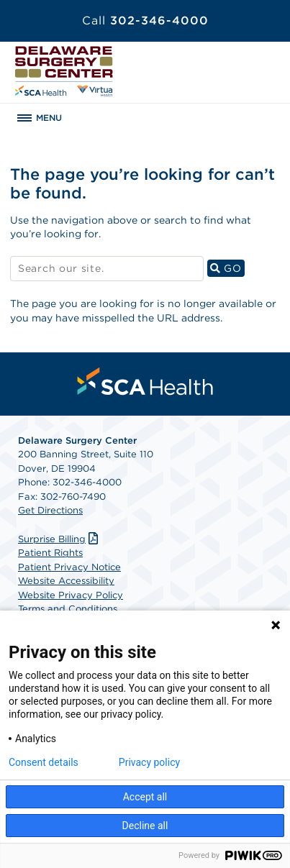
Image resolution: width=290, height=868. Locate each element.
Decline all (145, 826)
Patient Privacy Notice (69, 567)
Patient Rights (50, 553)
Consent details (44, 762)
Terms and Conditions (68, 609)
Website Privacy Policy (71, 595)
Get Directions (50, 510)
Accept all (145, 797)
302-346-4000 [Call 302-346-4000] (145, 20)
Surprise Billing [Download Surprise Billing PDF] (60, 539)
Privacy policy (149, 762)
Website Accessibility (66, 581)
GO (227, 268)
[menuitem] (145, 381)
